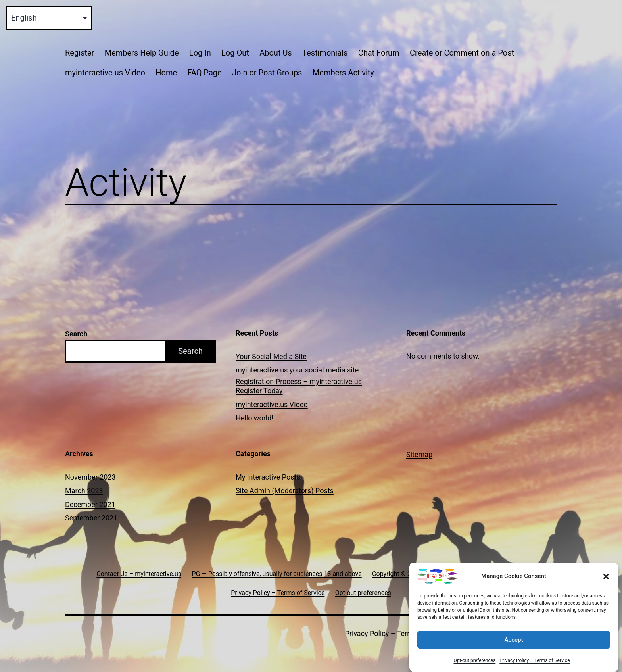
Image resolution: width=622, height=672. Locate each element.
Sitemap (419, 454)
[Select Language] (49, 18)
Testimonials (325, 53)
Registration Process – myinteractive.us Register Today (299, 386)
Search (76, 334)
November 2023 (90, 477)
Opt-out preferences (474, 660)
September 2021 (91, 518)
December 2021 (90, 504)
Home (166, 73)
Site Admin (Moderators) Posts (285, 491)
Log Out (235, 53)
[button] (606, 576)
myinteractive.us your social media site (297, 370)
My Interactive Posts (268, 477)
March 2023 (84, 491)
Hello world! (254, 418)
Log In (200, 53)
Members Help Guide (142, 53)
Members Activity (343, 73)
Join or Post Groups (267, 73)
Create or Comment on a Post (462, 53)
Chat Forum (379, 53)
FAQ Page (204, 73)
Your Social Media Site (271, 356)
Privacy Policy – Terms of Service (535, 660)
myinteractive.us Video (105, 73)
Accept (514, 640)
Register (80, 53)
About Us (276, 53)
